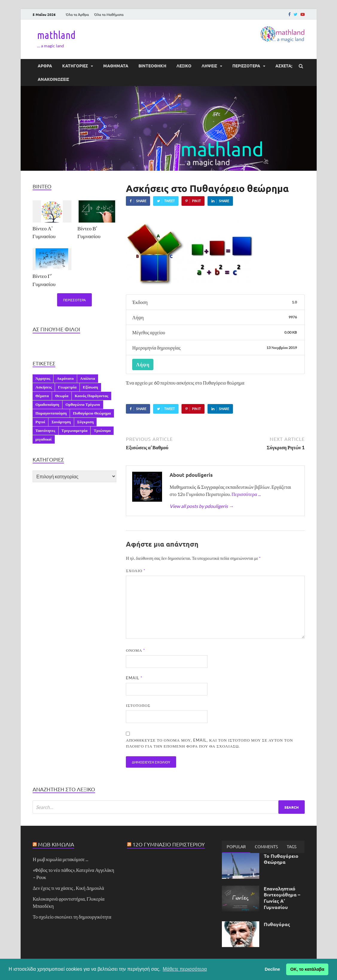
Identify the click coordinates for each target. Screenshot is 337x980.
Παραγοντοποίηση (51, 413)
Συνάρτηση (61, 422)
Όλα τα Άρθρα (77, 14)
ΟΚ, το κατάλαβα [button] (307, 969)
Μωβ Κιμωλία (56, 844)
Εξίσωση (90, 387)
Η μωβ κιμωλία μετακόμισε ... (61, 859)
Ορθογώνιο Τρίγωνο (83, 404)
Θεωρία (62, 396)
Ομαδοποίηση (47, 404)
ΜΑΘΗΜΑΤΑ (116, 66)
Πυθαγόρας (277, 924)
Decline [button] (272, 969)
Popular (236, 846)
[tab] (236, 847)
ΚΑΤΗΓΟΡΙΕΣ (75, 66)
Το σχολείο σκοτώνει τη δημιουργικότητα (72, 917)
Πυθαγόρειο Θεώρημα (92, 413)
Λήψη (143, 364)
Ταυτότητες (45, 430)
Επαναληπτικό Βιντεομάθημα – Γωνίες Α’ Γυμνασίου (282, 898)
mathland (56, 35)
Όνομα (135, 650)
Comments (266, 846)
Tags (292, 846)
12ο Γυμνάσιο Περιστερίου (169, 844)
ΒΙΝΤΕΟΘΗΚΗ (152, 66)
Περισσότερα (74, 300)
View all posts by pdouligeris (202, 506)
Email (134, 678)
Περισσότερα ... (246, 494)
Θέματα (42, 396)
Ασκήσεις (44, 387)
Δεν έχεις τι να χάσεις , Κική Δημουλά (68, 888)
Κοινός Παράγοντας (92, 396)
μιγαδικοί (44, 439)
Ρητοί (41, 422)
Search (292, 807)
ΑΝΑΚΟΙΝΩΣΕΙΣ (53, 79)
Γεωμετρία (67, 387)
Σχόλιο (136, 571)
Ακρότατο (65, 378)
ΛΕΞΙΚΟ (184, 66)
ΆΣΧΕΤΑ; (284, 66)
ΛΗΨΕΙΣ (209, 66)
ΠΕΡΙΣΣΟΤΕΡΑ (246, 66)
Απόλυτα (88, 378)
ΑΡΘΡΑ (45, 66)
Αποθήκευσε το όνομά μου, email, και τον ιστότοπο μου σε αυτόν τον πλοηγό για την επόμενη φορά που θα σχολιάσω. (209, 743)
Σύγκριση (85, 422)
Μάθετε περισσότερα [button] (185, 969)
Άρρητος (43, 378)
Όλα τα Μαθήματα (109, 14)
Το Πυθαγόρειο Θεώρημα (281, 859)
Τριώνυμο (102, 430)
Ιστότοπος (138, 705)
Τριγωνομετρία (75, 430)
